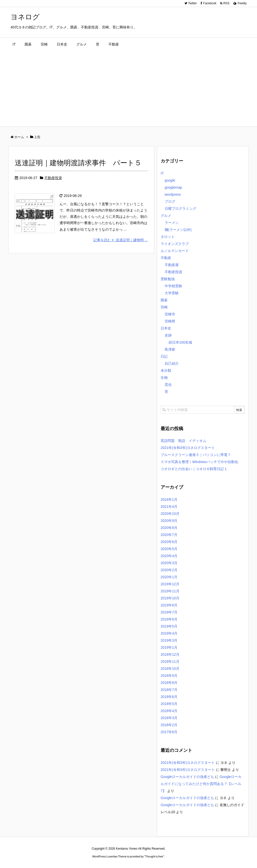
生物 (164, 378)
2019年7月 (169, 612)
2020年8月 (169, 528)
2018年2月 (169, 725)
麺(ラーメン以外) (178, 230)
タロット (168, 237)
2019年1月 (169, 647)
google (170, 180)
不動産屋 (172, 265)
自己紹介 (172, 363)
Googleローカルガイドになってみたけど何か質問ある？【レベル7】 (201, 784)
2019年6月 (169, 619)
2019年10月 (170, 598)
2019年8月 (169, 605)
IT (162, 173)
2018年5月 (169, 704)
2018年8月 (169, 683)
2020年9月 (169, 521)
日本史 (166, 328)
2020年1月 (169, 577)
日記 (164, 356)
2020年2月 (169, 570)
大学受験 (172, 293)
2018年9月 (169, 676)
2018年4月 (169, 711)
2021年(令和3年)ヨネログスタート (188, 448)
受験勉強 (168, 279)
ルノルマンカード (175, 251)
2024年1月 (169, 500)
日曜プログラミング (180, 209)
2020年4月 (169, 556)
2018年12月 (170, 654)
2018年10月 (170, 669)
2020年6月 (169, 542)
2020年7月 (169, 535)
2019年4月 (169, 633)
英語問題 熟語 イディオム (183, 441)
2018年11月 (170, 662)
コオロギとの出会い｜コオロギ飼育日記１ (194, 469)
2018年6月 (169, 697)
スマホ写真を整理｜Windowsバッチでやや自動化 (199, 462)
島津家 (170, 349)
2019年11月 (170, 591)
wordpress (173, 194)
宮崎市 (170, 314)
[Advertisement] (128, 89)
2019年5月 (169, 626)
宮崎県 (170, 321)
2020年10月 (170, 514)
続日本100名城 (180, 342)
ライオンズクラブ (175, 244)
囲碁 (164, 300)
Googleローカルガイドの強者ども (187, 777)
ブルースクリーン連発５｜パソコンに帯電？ (196, 455)
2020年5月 (169, 549)
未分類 (166, 370)
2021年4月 (169, 507)
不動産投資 (53, 178)
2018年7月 (169, 690)
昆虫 (168, 385)
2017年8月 (169, 732)
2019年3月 (169, 640)
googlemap (173, 187)
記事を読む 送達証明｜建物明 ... (121, 240)
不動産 (166, 258)
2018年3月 (169, 718)
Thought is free (154, 856)
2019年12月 (170, 584)
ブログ (170, 201)
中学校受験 (173, 286)
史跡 (168, 335)
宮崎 (164, 307)
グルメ (166, 216)
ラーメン (172, 223)
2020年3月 (169, 563)
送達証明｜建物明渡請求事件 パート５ (78, 163)
